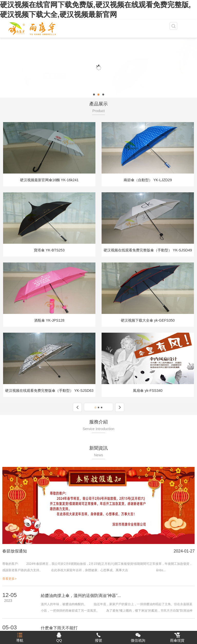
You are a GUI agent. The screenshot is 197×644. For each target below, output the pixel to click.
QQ (59, 637)
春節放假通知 (15, 551)
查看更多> (9, 579)
